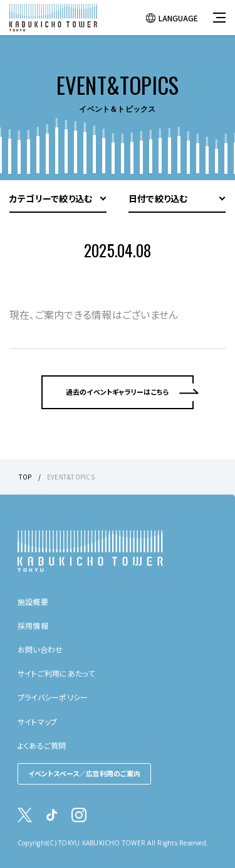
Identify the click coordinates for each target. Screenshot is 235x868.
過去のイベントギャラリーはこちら (118, 392)
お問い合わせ (40, 649)
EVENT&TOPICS (71, 477)
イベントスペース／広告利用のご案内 (84, 773)
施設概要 (33, 602)
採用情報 (33, 625)
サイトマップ (37, 721)
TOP (25, 477)
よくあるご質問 (42, 745)
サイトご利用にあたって (56, 673)
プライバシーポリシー (53, 697)
